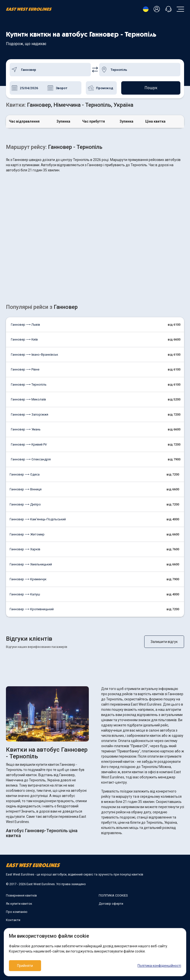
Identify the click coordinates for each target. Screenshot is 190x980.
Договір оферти (111, 904)
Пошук (151, 88)
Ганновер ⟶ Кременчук (28, 579)
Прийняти (25, 966)
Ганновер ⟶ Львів (25, 325)
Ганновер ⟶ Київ (24, 339)
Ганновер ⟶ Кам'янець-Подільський (38, 519)
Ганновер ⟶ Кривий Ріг (29, 444)
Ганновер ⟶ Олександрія (31, 459)
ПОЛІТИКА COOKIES (113, 895)
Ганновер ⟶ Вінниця (26, 489)
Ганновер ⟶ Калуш (25, 594)
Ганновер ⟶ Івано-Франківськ (35, 355)
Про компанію (17, 912)
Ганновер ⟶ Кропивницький (32, 609)
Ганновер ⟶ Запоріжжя (30, 414)
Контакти (13, 920)
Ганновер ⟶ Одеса (25, 474)
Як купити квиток (19, 904)
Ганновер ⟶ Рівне (25, 369)
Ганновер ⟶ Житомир (27, 534)
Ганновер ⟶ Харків (25, 549)
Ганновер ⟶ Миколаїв (28, 399)
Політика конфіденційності (159, 966)
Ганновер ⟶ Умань (26, 429)
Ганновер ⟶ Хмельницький (31, 564)
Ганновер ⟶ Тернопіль (29, 384)
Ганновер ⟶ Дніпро (25, 504)
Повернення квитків (21, 895)
